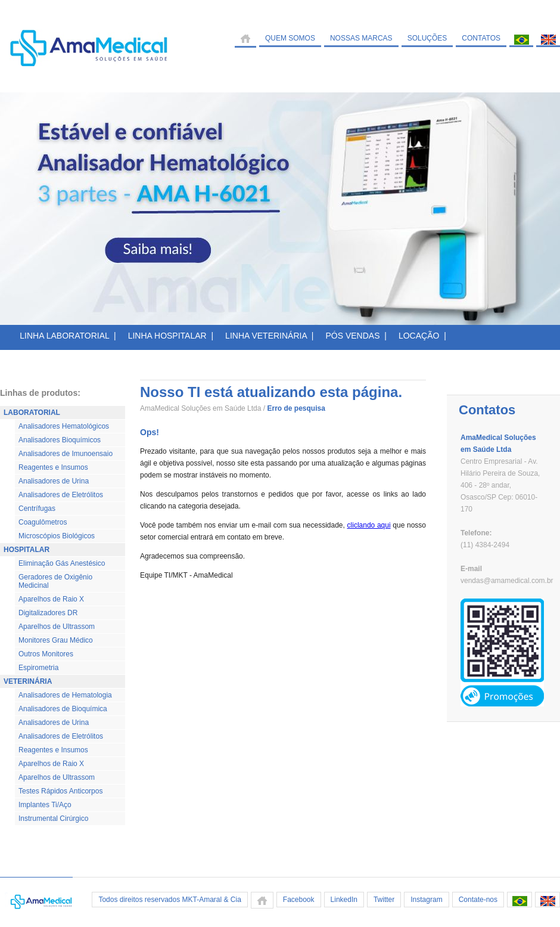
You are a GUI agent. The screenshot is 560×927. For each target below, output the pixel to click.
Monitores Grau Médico (56, 640)
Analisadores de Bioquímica (63, 709)
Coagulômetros (43, 522)
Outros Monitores (46, 654)
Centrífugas (37, 509)
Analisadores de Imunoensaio (66, 454)
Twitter (384, 900)
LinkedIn (344, 900)
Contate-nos (478, 900)
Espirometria (38, 668)
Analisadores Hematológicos (64, 426)
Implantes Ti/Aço (45, 805)
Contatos (487, 410)
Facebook (299, 900)
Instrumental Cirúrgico (53, 819)
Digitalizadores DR (48, 613)
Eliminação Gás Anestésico (62, 563)
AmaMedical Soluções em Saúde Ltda (200, 408)
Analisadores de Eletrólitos (61, 495)
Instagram (426, 900)
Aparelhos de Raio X (51, 599)
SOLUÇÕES (427, 38)
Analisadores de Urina (54, 481)
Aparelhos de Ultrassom (57, 627)
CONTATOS (481, 38)
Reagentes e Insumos (53, 467)
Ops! (150, 432)
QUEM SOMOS (290, 38)
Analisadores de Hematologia (65, 695)
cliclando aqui (369, 525)
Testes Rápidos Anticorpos (60, 791)
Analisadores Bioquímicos (60, 440)
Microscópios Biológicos (57, 536)
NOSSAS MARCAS (361, 38)
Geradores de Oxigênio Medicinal (55, 581)
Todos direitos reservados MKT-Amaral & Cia (169, 900)
